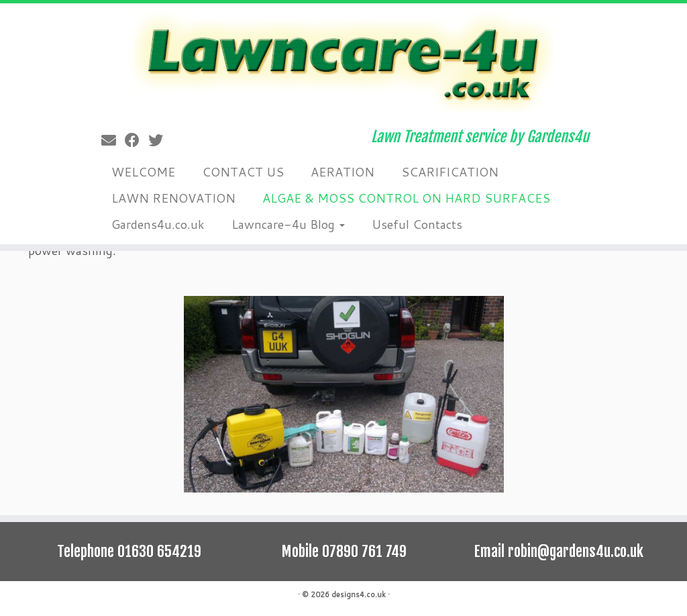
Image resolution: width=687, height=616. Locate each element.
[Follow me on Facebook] (137, 140)
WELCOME (143, 172)
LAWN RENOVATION (173, 198)
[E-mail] (113, 140)
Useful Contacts (417, 224)
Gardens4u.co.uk (158, 224)
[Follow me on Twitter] (160, 140)
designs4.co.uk (359, 595)
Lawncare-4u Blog (288, 224)
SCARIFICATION (450, 172)
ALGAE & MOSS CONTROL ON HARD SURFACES (406, 198)
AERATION (342, 172)
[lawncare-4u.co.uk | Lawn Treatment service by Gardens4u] (343, 61)
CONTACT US (243, 172)
